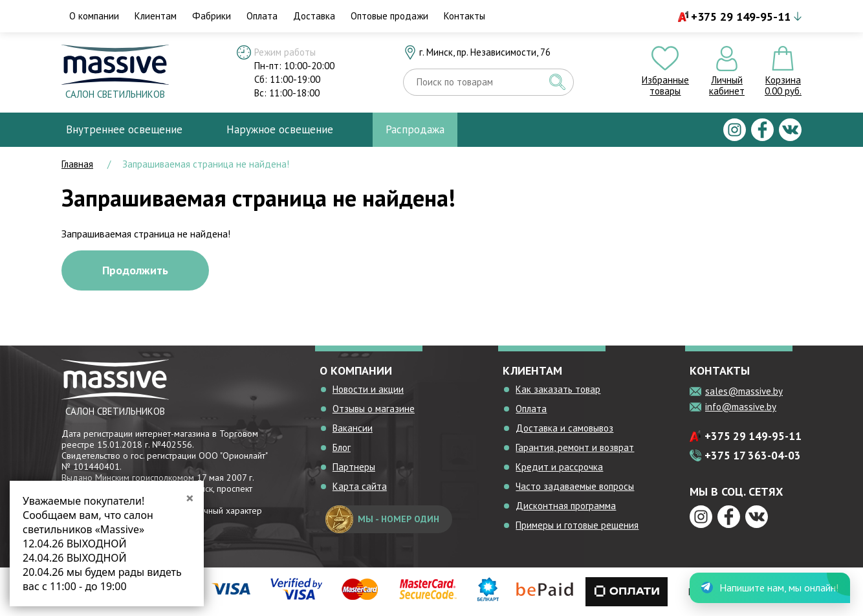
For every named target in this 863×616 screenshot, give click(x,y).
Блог (342, 447)
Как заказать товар (558, 389)
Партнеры (354, 467)
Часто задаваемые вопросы (575, 486)
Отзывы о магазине (374, 409)
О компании (94, 16)
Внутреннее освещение (124, 129)
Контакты (464, 16)
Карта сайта (360, 486)
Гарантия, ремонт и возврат (575, 447)
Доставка (314, 16)
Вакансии (353, 428)
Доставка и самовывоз (564, 428)
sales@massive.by (744, 391)
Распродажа (415, 129)
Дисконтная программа (566, 506)
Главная (77, 164)
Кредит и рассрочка (559, 467)
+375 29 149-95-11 (741, 16)
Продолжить (135, 270)
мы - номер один (382, 519)
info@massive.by (741, 407)
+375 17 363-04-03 (753, 456)
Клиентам (156, 16)
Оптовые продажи (389, 16)
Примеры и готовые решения (577, 525)
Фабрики (212, 16)
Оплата (262, 16)
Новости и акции (368, 389)
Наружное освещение (280, 129)
